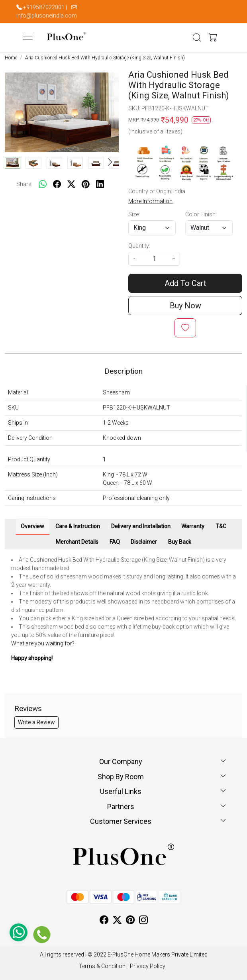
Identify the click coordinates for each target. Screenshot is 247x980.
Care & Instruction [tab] (78, 526)
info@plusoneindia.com (47, 16)
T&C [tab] (221, 526)
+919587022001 (44, 7)
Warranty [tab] (193, 526)
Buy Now (185, 306)
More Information (150, 201)
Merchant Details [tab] (77, 542)
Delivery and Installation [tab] (141, 526)
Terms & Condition (102, 966)
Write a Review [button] (36, 722)
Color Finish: (201, 214)
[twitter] (71, 184)
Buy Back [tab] (180, 542)
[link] (197, 37)
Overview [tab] (32, 526)
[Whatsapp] (43, 184)
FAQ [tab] (115, 542)
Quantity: (139, 246)
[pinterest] (86, 184)
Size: (134, 214)
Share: (24, 184)
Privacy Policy (148, 966)
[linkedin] (100, 184)
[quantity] (154, 259)
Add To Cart (185, 283)
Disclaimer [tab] (144, 542)
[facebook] (57, 184)
